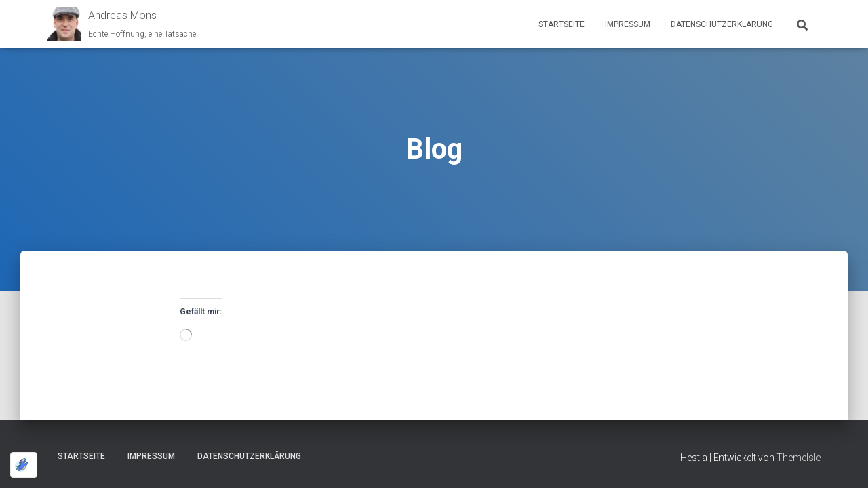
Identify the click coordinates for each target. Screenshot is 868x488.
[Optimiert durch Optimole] (24, 465)
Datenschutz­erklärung (722, 24)
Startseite (561, 24)
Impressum (628, 24)
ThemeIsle (798, 457)
